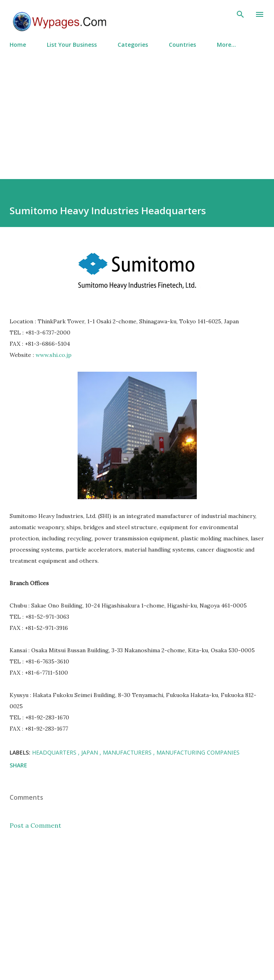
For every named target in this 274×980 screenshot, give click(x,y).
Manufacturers (128, 752)
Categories (133, 45)
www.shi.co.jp (54, 355)
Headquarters (55, 752)
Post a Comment (35, 825)
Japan (90, 752)
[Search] (240, 14)
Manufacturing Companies (198, 752)
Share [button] (18, 765)
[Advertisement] (137, 110)
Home (18, 45)
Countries (182, 45)
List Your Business (72, 45)
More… (226, 45)
